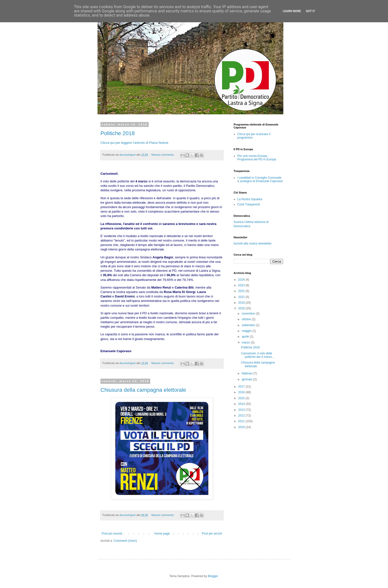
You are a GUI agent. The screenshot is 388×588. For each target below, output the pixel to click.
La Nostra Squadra (250, 199)
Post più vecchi (212, 534)
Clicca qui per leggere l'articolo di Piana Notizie (134, 143)
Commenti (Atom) (125, 541)
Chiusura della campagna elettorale (143, 390)
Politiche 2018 (118, 133)
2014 (242, 404)
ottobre (247, 319)
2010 (242, 427)
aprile (246, 337)
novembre (249, 314)
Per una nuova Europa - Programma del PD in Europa (257, 158)
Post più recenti (112, 534)
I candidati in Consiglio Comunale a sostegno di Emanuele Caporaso (260, 179)
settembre (249, 325)
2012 (242, 416)
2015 (242, 398)
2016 (242, 392)
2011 (242, 421)
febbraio (248, 373)
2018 (242, 308)
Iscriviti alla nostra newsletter (253, 244)
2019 (242, 303)
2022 (242, 291)
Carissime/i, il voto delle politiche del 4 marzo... (258, 355)
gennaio (247, 379)
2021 (242, 297)
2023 (242, 285)
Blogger (213, 576)
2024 (242, 280)
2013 (242, 410)
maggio (247, 331)
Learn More (292, 11)
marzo (246, 343)
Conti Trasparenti (249, 204)
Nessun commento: (163, 155)
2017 (242, 387)
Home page (162, 534)
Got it (310, 11)
